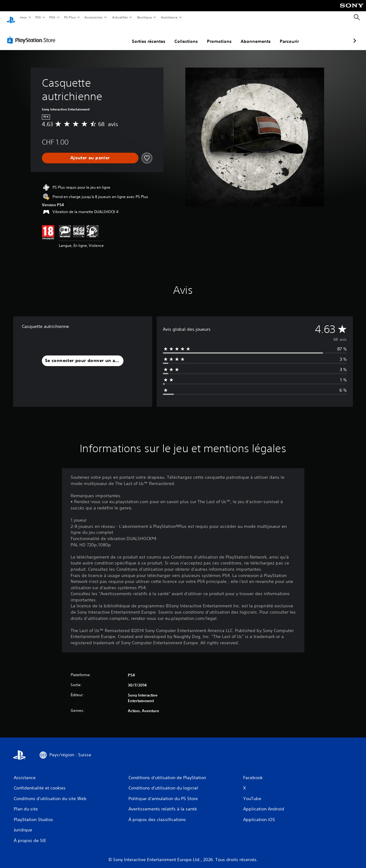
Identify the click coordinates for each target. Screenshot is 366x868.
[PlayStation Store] (33, 34)
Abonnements (223, 35)
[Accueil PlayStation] (11, 18)
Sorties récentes (115, 35)
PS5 (38, 17)
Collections (153, 35)
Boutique (144, 17)
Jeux (23, 17)
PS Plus (70, 17)
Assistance (169, 17)
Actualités (120, 17)
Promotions (186, 35)
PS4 (53, 17)
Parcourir (256, 35)
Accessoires (93, 17)
